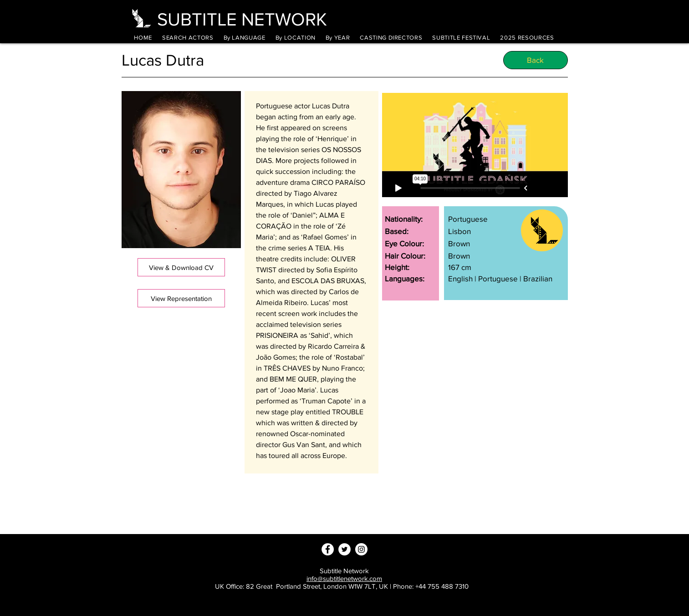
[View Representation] (181, 298)
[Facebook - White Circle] (328, 549)
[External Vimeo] (475, 145)
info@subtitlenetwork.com (344, 578)
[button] (245, 38)
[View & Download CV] (181, 267)
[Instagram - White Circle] (361, 549)
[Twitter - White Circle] (344, 549)
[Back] (536, 60)
